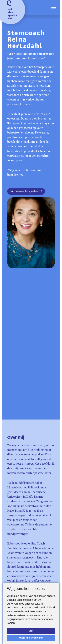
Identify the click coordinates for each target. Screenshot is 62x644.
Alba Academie (42, 548)
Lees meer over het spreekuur (24, 191)
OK (31, 631)
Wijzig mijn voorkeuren (31, 638)
